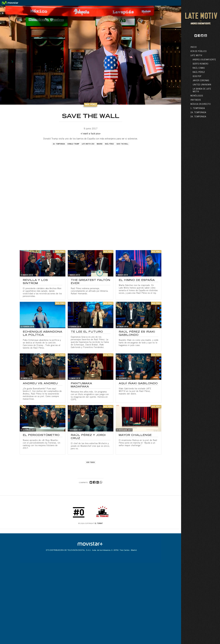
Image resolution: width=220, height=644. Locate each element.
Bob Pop (197, 77)
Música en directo (200, 104)
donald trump (73, 144)
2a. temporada (59, 144)
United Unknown (202, 85)
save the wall (122, 144)
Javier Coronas (201, 81)
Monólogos (197, 96)
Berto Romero (200, 64)
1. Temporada (198, 109)
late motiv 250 (88, 144)
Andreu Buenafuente (204, 60)
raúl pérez (109, 144)
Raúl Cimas (199, 68)
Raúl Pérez (199, 72)
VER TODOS (91, 463)
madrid (100, 144)
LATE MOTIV (196, 56)
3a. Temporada (198, 117)
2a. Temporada (198, 113)
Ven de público (198, 52)
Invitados (196, 100)
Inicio (193, 47)
